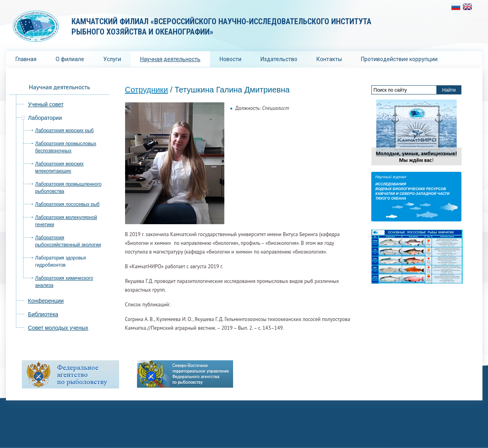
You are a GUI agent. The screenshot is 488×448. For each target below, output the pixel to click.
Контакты (329, 59)
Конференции (46, 301)
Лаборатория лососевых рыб (68, 204)
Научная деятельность (170, 59)
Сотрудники (147, 90)
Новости (230, 59)
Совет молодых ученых (58, 328)
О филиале (70, 59)
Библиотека (43, 314)
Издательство (279, 59)
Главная (26, 59)
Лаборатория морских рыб (65, 131)
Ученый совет (46, 104)
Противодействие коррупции (399, 59)
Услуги (112, 59)
